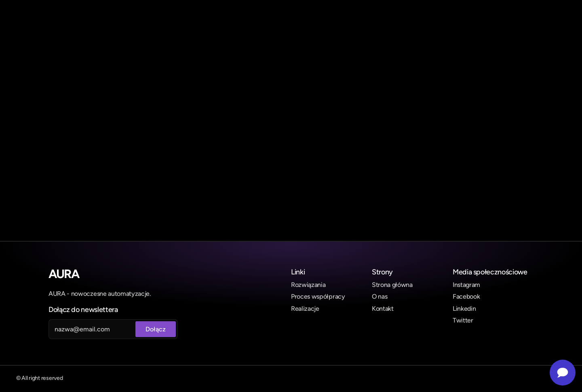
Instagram (466, 285)
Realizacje (305, 309)
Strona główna (392, 285)
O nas (380, 296)
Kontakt (383, 309)
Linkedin (464, 309)
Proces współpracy (318, 296)
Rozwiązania (308, 285)
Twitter (463, 320)
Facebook (466, 296)
